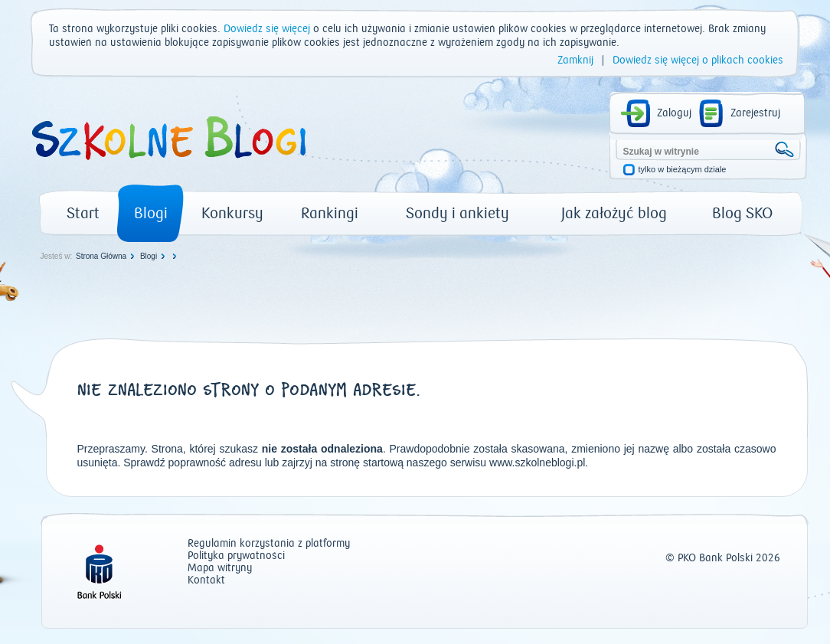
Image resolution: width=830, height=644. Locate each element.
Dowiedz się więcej (267, 29)
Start (83, 213)
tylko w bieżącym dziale (683, 170)
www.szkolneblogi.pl (537, 463)
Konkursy (232, 213)
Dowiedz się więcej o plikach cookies (698, 60)
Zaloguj (674, 113)
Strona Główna (101, 256)
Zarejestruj (755, 113)
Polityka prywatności (236, 556)
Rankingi (330, 213)
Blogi (151, 213)
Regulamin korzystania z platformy (269, 544)
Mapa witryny (220, 569)
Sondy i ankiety (457, 213)
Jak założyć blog (614, 213)
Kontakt (206, 581)
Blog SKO (742, 213)
